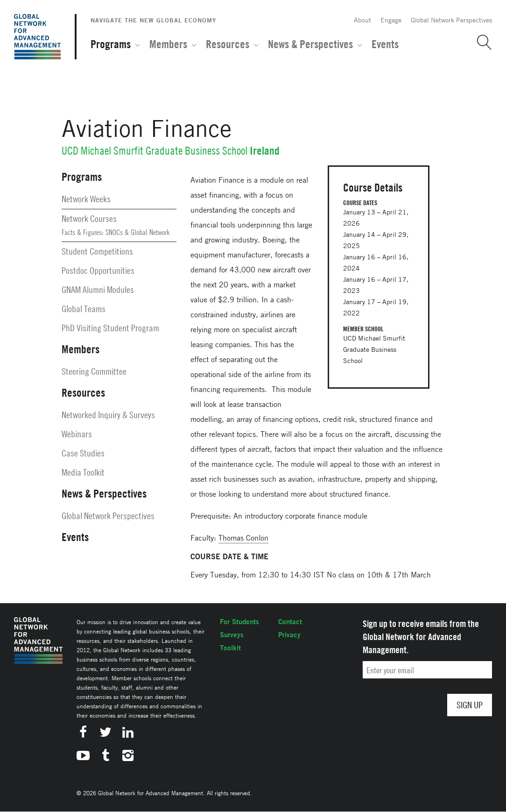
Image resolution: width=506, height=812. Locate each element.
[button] (481, 43)
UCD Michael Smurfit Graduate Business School (155, 151)
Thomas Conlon (243, 538)
